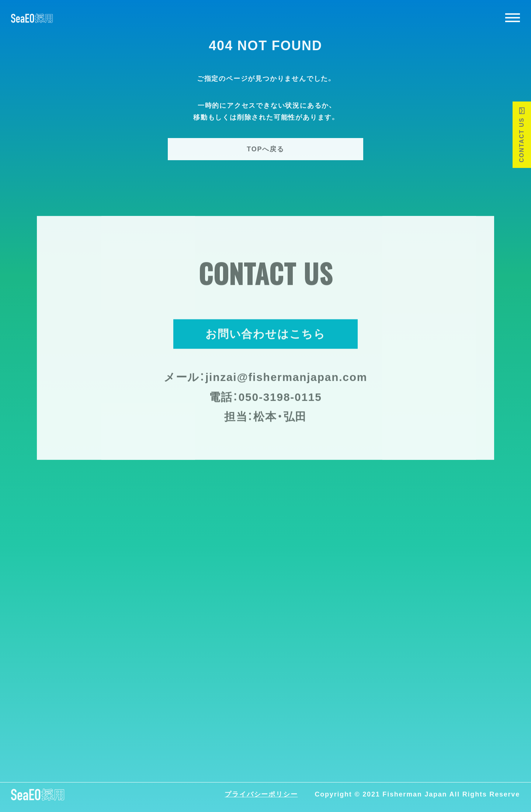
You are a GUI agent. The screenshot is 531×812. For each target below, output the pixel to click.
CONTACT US (522, 140)
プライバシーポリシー (261, 795)
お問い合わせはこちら (265, 335)
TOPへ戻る (265, 149)
